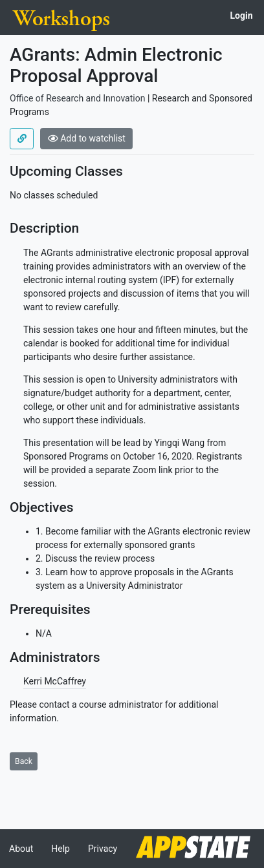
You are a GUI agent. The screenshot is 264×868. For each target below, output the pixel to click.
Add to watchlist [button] (87, 138)
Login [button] (241, 16)
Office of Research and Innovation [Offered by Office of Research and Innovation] (77, 98)
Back (24, 761)
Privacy (103, 849)
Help (60, 849)
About (21, 849)
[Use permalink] (22, 139)
